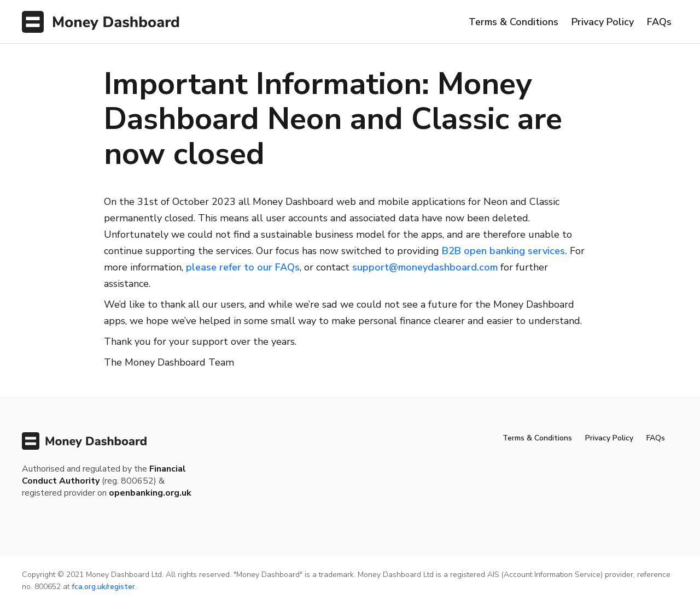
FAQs (659, 22)
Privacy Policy (603, 22)
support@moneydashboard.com (425, 267)
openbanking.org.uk (150, 493)
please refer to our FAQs (243, 267)
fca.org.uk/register (103, 587)
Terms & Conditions (514, 22)
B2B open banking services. (504, 251)
